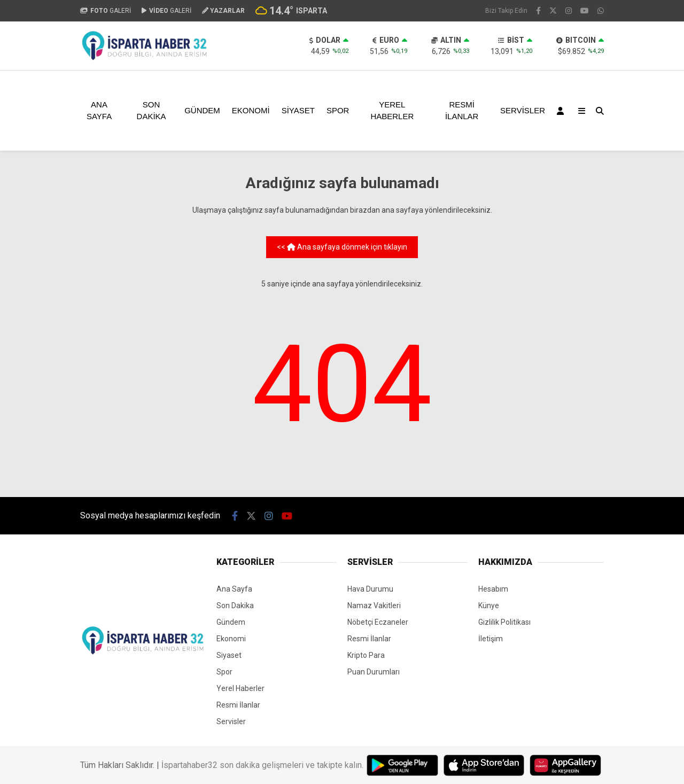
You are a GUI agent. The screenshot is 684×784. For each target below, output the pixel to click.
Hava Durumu (370, 589)
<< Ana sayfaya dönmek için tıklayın (342, 247)
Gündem (202, 110)
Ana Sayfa (99, 111)
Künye (489, 606)
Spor (338, 110)
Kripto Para (366, 655)
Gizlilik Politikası (504, 622)
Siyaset (298, 110)
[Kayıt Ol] (562, 111)
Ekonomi (251, 110)
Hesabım (493, 589)
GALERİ (106, 11)
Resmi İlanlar (462, 111)
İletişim (491, 639)
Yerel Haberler (392, 111)
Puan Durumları (374, 672)
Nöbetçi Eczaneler (378, 622)
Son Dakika (151, 111)
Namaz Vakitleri (374, 606)
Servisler (523, 110)
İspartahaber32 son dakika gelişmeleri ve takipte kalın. (262, 765)
